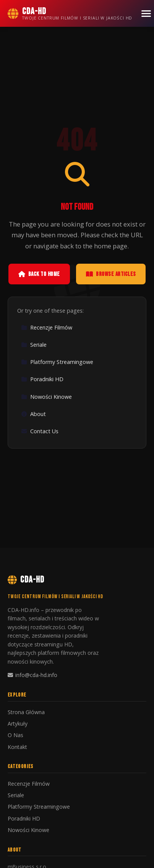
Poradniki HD (42, 379)
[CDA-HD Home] (70, 13)
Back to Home (39, 274)
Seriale (34, 345)
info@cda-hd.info (32, 675)
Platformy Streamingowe (57, 362)
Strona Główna (26, 712)
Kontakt (17, 747)
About (33, 414)
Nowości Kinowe (46, 397)
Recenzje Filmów (47, 327)
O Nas (15, 735)
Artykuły (18, 724)
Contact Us (40, 431)
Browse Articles (111, 274)
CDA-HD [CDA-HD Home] (26, 580)
